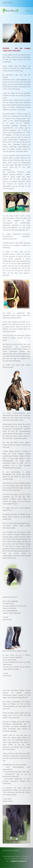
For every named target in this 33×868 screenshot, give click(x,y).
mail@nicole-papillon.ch (19, 861)
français (10, 3)
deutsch (5, 3)
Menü (29, 11)
